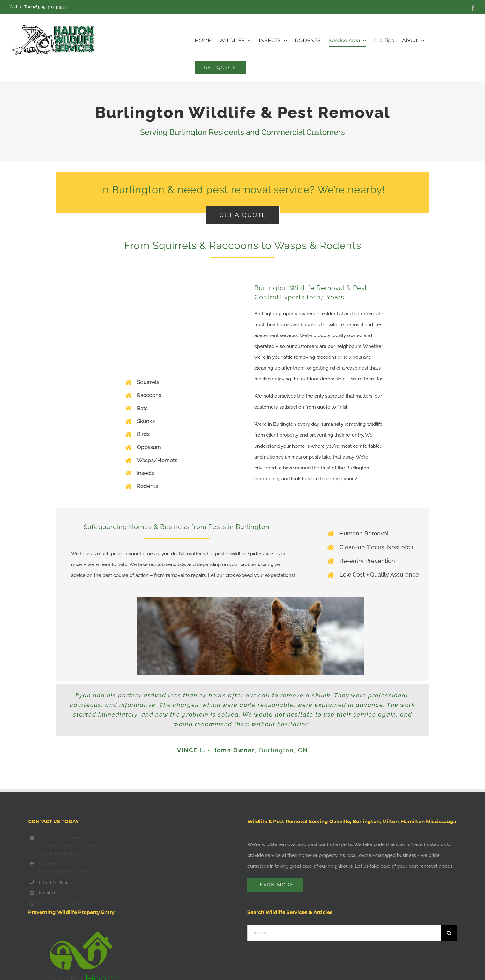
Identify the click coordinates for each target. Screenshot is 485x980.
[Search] (449, 933)
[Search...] (344, 933)
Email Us (48, 893)
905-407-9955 (52, 7)
